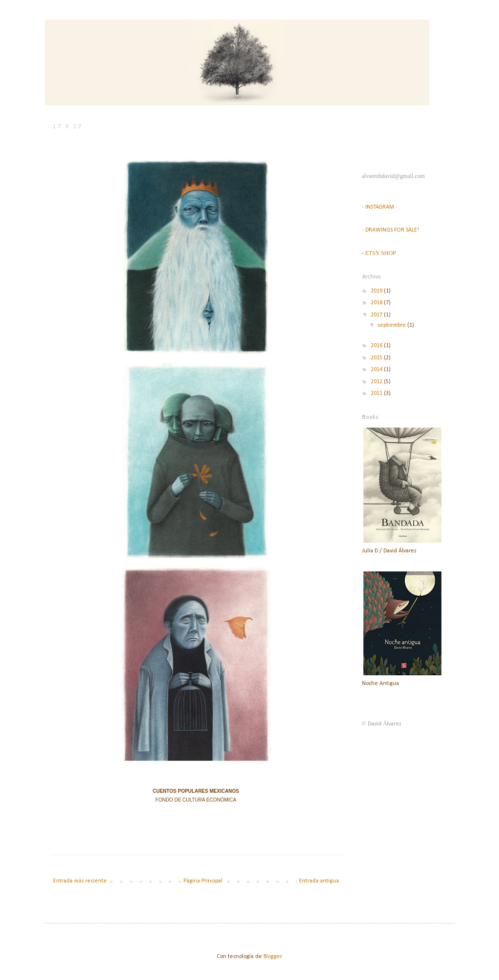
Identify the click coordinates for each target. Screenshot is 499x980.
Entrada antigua (319, 881)
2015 (377, 358)
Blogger (272, 957)
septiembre (392, 325)
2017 (377, 315)
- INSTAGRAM (378, 207)
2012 (377, 382)
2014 (377, 370)
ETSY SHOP (381, 253)
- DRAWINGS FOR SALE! (390, 230)
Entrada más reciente (80, 881)
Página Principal (203, 881)
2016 (377, 346)
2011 (377, 393)
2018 (377, 303)
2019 (377, 291)
